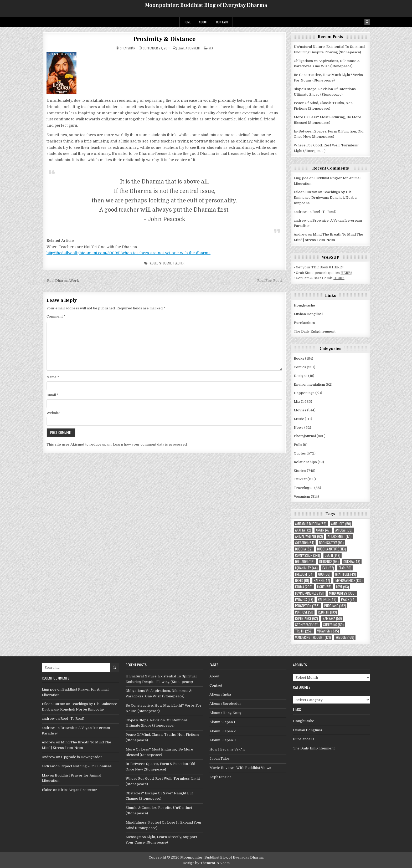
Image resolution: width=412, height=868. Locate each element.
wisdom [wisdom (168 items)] (345, 637)
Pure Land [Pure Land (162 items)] (335, 606)
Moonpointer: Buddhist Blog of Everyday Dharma (206, 5)
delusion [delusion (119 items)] (305, 562)
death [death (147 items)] (333, 555)
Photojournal (305, 436)
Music (299, 419)
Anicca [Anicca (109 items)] (344, 530)
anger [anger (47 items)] (323, 530)
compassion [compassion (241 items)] (308, 555)
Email (53, 395)
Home (187, 22)
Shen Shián (128, 48)
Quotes (300, 453)
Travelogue (304, 488)
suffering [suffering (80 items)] (333, 625)
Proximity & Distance (164, 39)
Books (299, 358)
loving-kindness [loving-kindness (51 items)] (310, 593)
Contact (222, 22)
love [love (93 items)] (343, 587)
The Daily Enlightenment (315, 331)
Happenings (304, 393)
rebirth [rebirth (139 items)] (327, 612)
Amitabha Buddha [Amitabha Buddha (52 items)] (311, 524)
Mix (211, 48)
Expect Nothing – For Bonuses (86, 766)
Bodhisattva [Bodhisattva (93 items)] (331, 543)
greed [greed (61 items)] (302, 581)
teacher (179, 263)
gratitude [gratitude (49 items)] (346, 574)
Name (53, 377)
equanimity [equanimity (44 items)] (306, 568)
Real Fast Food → (272, 281)
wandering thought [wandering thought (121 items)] (313, 637)
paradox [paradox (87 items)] (304, 599)
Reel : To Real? (325, 212)
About (203, 22)
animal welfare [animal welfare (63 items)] (309, 536)
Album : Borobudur (225, 704)
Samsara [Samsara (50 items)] (332, 618)
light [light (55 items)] (324, 587)
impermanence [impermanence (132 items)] (349, 581)
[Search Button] (367, 22)
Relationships (305, 462)
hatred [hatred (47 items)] (322, 581)
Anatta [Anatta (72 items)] (303, 530)
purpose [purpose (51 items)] (304, 612)
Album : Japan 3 (223, 740)
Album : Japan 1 (222, 722)
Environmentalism (309, 384)
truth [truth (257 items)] (304, 631)
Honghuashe (304, 305)
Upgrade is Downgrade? (82, 757)
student (165, 263)
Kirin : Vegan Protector (78, 790)
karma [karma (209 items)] (304, 587)
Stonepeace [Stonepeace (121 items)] (307, 625)
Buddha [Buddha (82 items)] (304, 549)
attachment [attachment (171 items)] (340, 536)
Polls (298, 445)
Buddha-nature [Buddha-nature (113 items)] (331, 549)
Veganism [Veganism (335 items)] (328, 631)
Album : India (220, 694)
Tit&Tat (300, 479)
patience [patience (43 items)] (327, 599)
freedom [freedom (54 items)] (304, 574)
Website (53, 413)
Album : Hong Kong (225, 713)
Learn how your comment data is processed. (150, 444)
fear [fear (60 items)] (345, 568)
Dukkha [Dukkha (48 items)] (352, 562)
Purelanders (304, 323)
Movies (300, 410)
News (299, 428)
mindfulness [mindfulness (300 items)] (342, 593)
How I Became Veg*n (227, 749)
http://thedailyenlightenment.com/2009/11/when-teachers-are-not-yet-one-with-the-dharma (128, 253)
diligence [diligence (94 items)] (329, 562)
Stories (300, 471)
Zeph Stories (220, 777)
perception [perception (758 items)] (307, 606)
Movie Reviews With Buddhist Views (240, 768)
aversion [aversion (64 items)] (305, 543)
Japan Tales (220, 759)
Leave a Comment (189, 48)
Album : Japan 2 (223, 731)
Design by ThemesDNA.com (206, 863)
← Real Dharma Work (61, 281)
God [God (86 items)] (324, 574)
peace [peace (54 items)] (348, 599)
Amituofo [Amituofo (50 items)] (341, 524)
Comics (300, 367)
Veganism (302, 496)
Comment (56, 316)
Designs (301, 376)
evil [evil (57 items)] (328, 568)
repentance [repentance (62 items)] (307, 618)
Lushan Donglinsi (308, 314)
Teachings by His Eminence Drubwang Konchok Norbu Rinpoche (325, 198)
